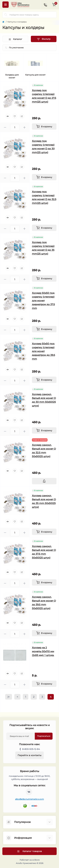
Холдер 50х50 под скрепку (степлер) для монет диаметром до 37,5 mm (43, 301)
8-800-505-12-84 (31, 749)
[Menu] (6, 5)
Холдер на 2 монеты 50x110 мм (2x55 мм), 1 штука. (43, 651)
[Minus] (5, 127)
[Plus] (24, 127)
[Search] (6, 15)
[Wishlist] (15, 116)
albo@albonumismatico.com (29, 799)
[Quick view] (8, 116)
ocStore (36, 860)
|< (9, 697)
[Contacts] (45, 5)
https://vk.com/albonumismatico (29, 792)
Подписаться (44, 736)
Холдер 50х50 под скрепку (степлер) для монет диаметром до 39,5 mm (44, 351)
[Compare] (22, 116)
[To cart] (44, 126)
